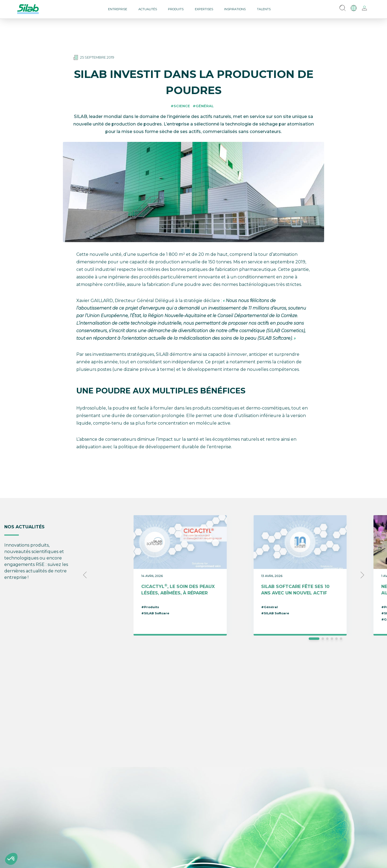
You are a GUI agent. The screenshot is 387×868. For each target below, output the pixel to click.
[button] (11, 859)
